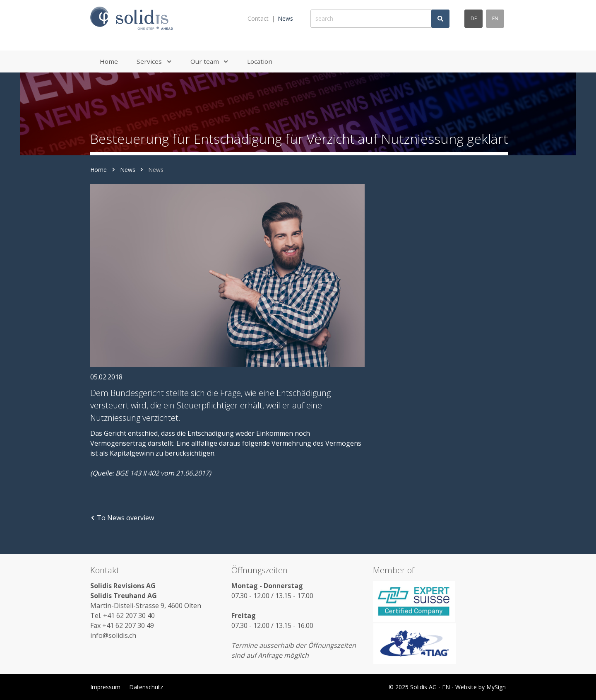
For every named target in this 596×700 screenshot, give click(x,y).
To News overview (122, 518)
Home (99, 170)
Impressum (105, 687)
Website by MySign (481, 687)
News (285, 18)
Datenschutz (146, 687)
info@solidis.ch (113, 635)
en (495, 18)
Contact (258, 18)
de (474, 18)
